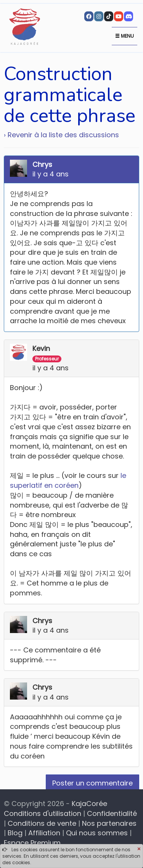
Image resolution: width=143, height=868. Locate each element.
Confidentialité (112, 813)
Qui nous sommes (97, 833)
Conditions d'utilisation (43, 813)
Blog (15, 833)
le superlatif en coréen (68, 480)
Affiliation (44, 833)
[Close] (139, 849)
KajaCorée (89, 804)
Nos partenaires (109, 823)
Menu (125, 36)
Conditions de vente (42, 823)
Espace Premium (32, 843)
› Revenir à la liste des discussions (61, 135)
